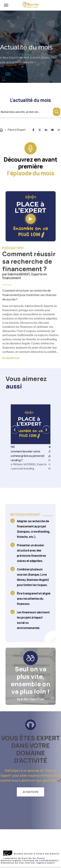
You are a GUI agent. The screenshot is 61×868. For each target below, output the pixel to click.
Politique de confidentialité (40, 861)
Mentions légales (11, 861)
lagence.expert (46, 863)
